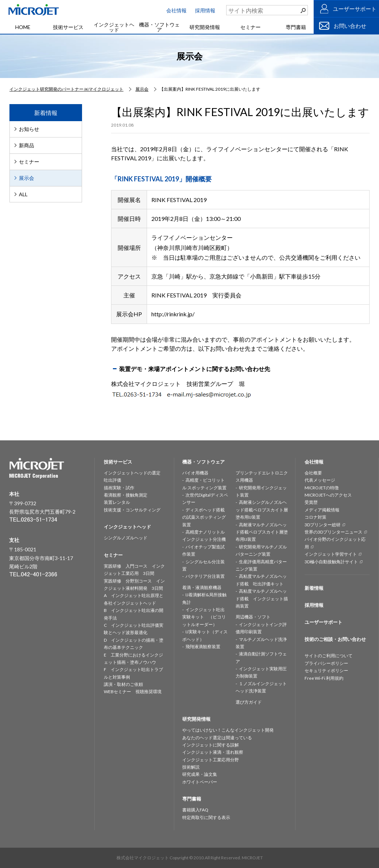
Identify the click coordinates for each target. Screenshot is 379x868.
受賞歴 (311, 502)
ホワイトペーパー (200, 782)
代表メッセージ (320, 480)
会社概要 (313, 473)
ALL (23, 194)
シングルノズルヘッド (126, 538)
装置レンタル (117, 502)
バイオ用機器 (195, 473)
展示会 (27, 178)
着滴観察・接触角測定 (126, 495)
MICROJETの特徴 (322, 488)
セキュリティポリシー (326, 670)
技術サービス (68, 27)
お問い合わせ (350, 26)
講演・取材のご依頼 (123, 684)
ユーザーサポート (355, 9)
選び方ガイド (249, 702)
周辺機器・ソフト (253, 617)
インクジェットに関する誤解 (211, 745)
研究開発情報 (205, 27)
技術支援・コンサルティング (132, 510)
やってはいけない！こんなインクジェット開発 (228, 730)
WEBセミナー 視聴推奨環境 (133, 692)
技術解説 (191, 767)
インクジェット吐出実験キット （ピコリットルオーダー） (204, 617)
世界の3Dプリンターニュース (333, 532)
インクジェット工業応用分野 (211, 760)
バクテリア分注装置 (205, 576)
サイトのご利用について (329, 656)
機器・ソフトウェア (159, 27)
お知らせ (29, 129)
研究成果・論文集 (200, 774)
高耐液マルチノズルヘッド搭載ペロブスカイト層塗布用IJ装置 (262, 532)
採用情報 (205, 10)
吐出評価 (113, 480)
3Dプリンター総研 (323, 525)
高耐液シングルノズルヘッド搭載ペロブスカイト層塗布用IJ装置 (262, 510)
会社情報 (176, 10)
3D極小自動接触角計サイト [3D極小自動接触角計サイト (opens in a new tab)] (331, 562)
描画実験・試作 (119, 488)
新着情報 (314, 588)
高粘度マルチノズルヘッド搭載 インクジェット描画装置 (262, 598)
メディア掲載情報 (322, 510)
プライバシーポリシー (326, 663)
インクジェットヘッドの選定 (132, 473)
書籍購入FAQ (195, 810)
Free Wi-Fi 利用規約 (324, 678)
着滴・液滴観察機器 (202, 587)
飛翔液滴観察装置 (203, 647)
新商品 (27, 145)
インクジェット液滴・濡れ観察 (213, 752)
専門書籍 (296, 27)
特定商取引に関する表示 (206, 817)
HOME (23, 27)
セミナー (250, 27)
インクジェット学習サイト (331, 554)
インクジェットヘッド (114, 27)
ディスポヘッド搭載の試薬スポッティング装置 (204, 517)
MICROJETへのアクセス (328, 495)
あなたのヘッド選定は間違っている (217, 738)
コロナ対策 (315, 517)
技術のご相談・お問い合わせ (335, 639)
